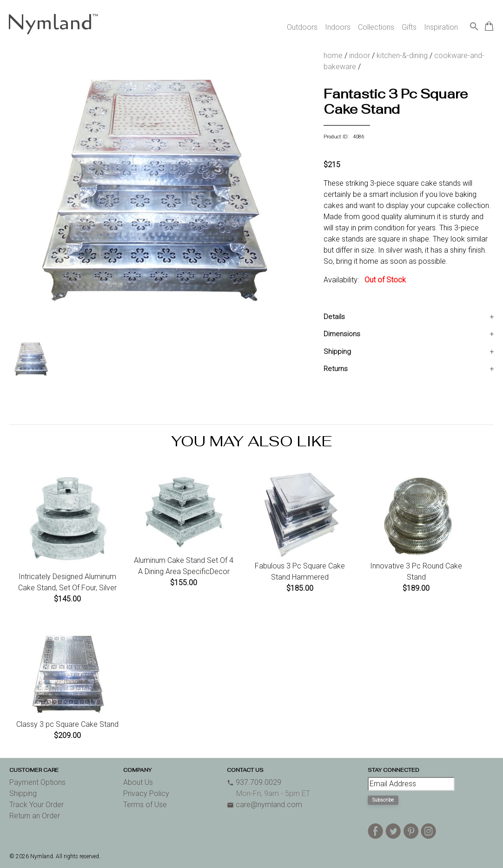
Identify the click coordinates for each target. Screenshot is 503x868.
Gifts (409, 27)
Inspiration (441, 27)
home (333, 55)
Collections (376, 27)
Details (334, 317)
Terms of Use (145, 805)
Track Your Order (36, 805)
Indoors (338, 27)
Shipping (337, 352)
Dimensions (342, 334)
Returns (336, 369)
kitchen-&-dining (402, 55)
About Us (138, 782)
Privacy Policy (146, 793)
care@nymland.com (265, 805)
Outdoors (302, 27)
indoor (360, 55)
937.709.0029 (254, 782)
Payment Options (37, 782)
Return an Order (35, 816)
